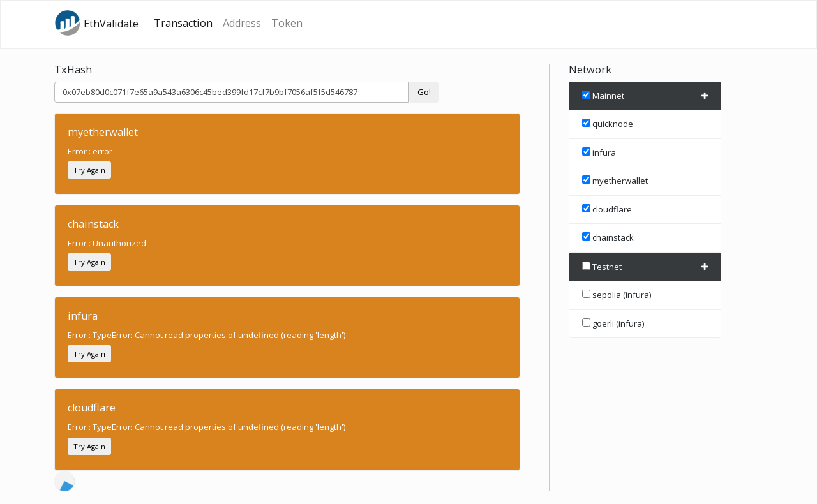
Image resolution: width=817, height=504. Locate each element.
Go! (424, 92)
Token (287, 23)
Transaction (183, 23)
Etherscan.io (114, 491)
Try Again (89, 170)
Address (242, 23)
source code (182, 491)
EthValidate (96, 23)
